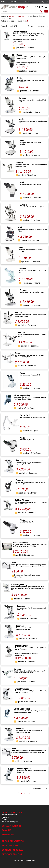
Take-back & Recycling (10, 822)
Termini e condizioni (9, 815)
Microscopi (13, 16)
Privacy (5, 819)
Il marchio (6, 817)
